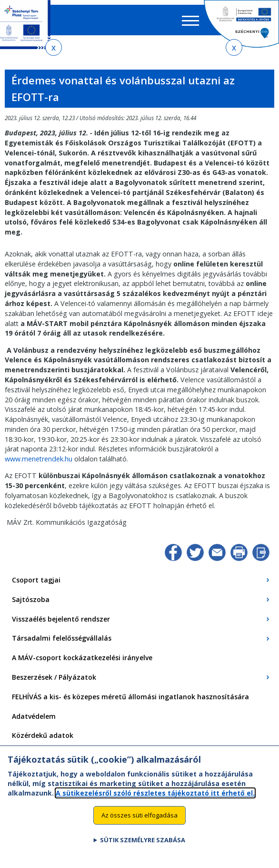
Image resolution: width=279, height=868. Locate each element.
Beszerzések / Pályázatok (54, 677)
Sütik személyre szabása (143, 842)
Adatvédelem (34, 716)
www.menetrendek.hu (39, 459)
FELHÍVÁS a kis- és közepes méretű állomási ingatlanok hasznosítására (130, 697)
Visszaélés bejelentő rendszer (61, 619)
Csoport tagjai (36, 580)
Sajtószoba (31, 599)
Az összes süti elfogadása (139, 817)
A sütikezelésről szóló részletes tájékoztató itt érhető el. (155, 794)
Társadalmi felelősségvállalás (62, 638)
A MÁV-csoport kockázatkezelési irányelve (82, 658)
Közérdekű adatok (43, 735)
